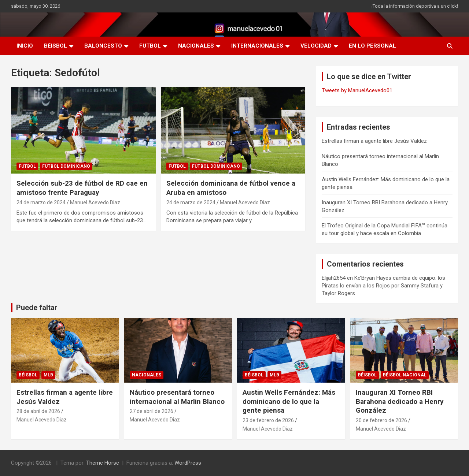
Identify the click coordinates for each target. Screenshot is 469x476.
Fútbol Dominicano (66, 166)
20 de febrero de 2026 (381, 420)
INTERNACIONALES (257, 46)
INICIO (25, 46)
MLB (48, 375)
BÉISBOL (56, 46)
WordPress (188, 463)
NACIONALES (196, 46)
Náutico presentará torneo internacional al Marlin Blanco (177, 397)
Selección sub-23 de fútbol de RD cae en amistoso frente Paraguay (82, 188)
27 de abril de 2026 (152, 411)
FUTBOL (150, 46)
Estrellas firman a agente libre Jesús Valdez (374, 141)
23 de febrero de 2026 (268, 420)
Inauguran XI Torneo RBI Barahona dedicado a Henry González (400, 401)
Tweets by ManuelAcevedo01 (357, 90)
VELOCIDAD (316, 46)
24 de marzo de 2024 (41, 202)
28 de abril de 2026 (38, 411)
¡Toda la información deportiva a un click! (415, 6)
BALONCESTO (103, 46)
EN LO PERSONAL (372, 46)
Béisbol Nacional (405, 375)
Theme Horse (103, 463)
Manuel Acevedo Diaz (95, 202)
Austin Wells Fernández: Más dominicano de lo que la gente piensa (289, 401)
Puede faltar (37, 308)
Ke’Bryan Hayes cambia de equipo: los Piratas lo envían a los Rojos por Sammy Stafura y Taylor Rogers (383, 286)
